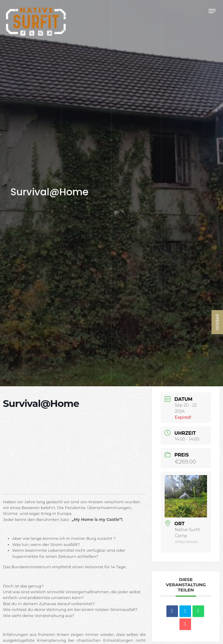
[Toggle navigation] (212, 11)
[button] (12, 454)
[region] (74, 454)
